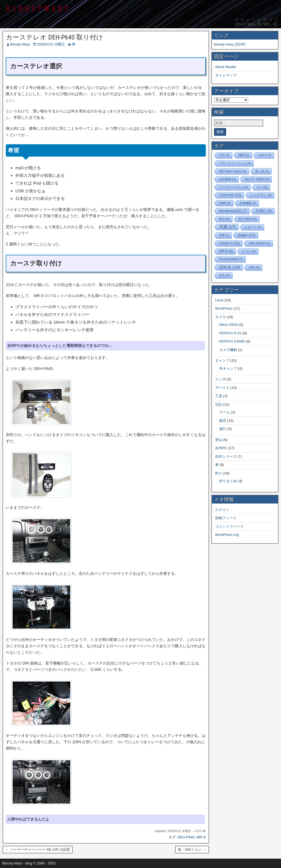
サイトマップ (226, 75)
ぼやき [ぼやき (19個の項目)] (230, 267)
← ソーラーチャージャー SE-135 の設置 (38, 849)
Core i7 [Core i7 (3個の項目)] (265, 155)
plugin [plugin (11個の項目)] (247, 235)
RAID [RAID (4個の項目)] (225, 203)
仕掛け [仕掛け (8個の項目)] (264, 211)
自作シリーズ (226, 456)
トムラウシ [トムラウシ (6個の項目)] (261, 195)
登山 (219, 440)
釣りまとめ (228, 481)
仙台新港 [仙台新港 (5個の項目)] (228, 179)
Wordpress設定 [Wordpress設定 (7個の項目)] (233, 211)
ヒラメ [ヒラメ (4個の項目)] (249, 251)
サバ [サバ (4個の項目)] (262, 187)
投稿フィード (226, 518)
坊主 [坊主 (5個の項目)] (225, 275)
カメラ (220, 317)
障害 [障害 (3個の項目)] (224, 235)
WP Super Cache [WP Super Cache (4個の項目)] (233, 171)
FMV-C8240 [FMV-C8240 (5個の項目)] (259, 243)
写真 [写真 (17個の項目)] (227, 227)
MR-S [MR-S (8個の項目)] (226, 251)
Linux (219, 300)
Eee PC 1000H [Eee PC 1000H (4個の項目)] (257, 179)
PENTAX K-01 (231, 333)
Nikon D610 (229, 325)
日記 (219, 404)
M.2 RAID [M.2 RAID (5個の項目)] (248, 219)
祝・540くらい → (192, 849)
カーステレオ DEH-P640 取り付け (54, 37)
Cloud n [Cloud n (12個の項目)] (230, 243)
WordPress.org (227, 535)
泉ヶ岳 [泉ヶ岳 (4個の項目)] (262, 171)
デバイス (222, 388)
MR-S (201, 837)
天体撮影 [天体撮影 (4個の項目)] (248, 203)
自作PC (221, 448)
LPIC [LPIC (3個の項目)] (224, 155)
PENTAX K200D (232, 341)
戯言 (223, 421)
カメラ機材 (228, 350)
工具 (219, 396)
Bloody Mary (20, 44)
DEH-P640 (186, 837)
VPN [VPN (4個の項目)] (254, 267)
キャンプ (222, 361)
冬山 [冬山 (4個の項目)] (224, 219)
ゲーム (225, 412)
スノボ (220, 379)
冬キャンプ (228, 368)
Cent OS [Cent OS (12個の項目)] (230, 195)
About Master (226, 67)
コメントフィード (229, 526)
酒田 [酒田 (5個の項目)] (244, 155)
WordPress (224, 308)
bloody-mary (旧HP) (230, 44)
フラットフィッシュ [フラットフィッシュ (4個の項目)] (235, 163)
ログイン (222, 510)
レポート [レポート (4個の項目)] (253, 227)
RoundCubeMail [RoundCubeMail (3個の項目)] (231, 259)
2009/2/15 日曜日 (51, 44)
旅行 (223, 429)
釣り (219, 473)
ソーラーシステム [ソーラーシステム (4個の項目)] (234, 187)
